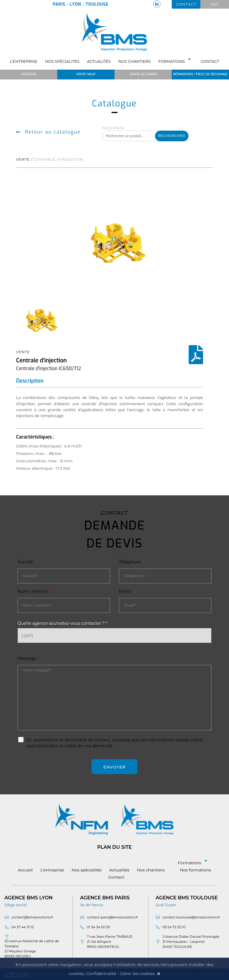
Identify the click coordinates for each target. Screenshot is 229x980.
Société (27, 562)
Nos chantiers (134, 61)
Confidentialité (101, 973)
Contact (186, 4)
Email (126, 591)
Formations (176, 61)
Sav (215, 4)
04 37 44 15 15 (23, 927)
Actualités (99, 61)
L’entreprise (24, 61)
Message (28, 658)
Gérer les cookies (137, 973)
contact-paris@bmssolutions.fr (112, 917)
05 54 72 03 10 (174, 927)
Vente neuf (86, 74)
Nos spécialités (62, 61)
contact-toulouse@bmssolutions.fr (191, 917)
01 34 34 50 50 (98, 927)
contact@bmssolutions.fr (32, 917)
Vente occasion (143, 74)
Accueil (25, 870)
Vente (23, 159)
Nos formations (196, 870)
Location (29, 74)
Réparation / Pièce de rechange (201, 74)
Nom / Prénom (34, 591)
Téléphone (131, 562)
